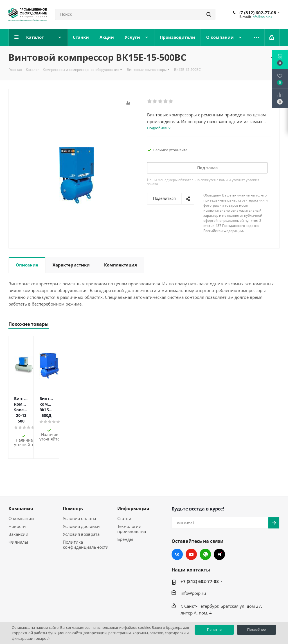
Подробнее (256, 630)
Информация (133, 483)
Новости (17, 501)
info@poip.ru (262, 17)
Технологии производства (132, 503)
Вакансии (18, 509)
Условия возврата (81, 509)
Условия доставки (81, 501)
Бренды (125, 514)
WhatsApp (205, 529)
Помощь (73, 483)
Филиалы (18, 516)
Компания (21, 483)
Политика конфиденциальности (86, 519)
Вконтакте (177, 529)
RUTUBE (219, 529)
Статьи (124, 493)
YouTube (191, 529)
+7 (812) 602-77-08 (257, 13)
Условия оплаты (79, 493)
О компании (21, 493)
